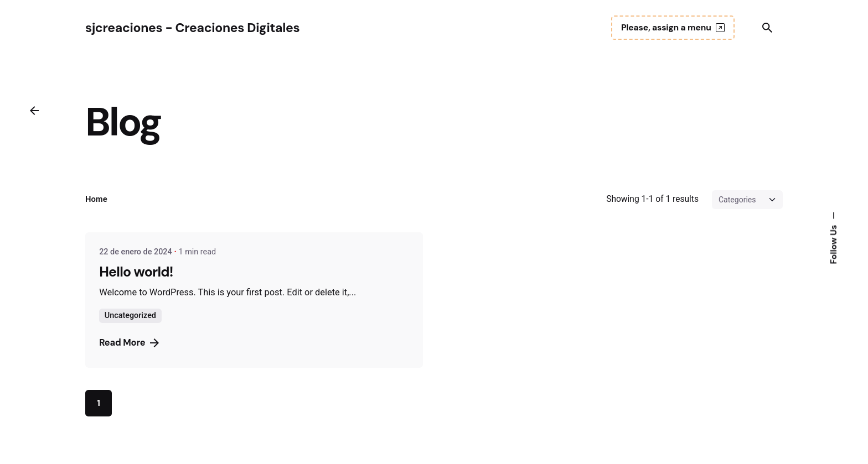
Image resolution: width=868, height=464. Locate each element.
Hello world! (136, 272)
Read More (129, 343)
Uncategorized (130, 316)
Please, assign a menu (673, 28)
